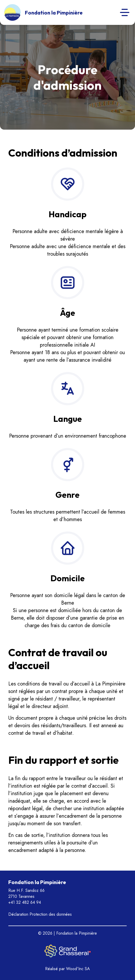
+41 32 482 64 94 (25, 902)
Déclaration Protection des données (40, 914)
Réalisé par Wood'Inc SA (67, 969)
